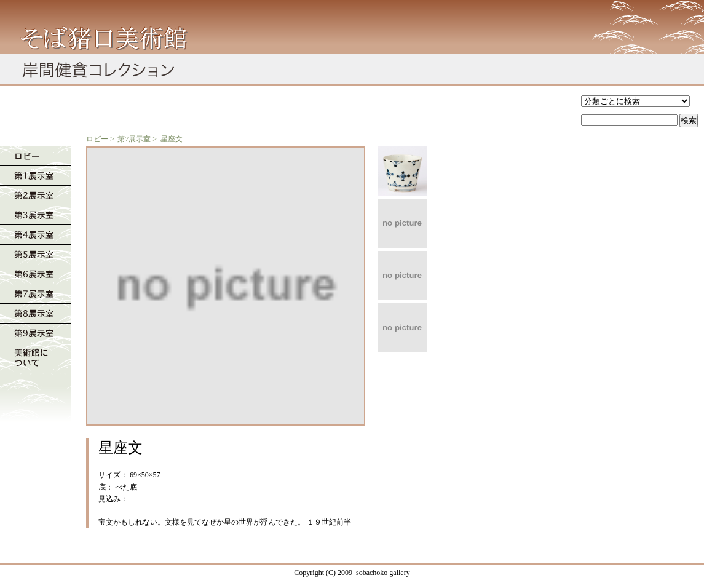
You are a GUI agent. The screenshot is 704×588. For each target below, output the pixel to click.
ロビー (97, 139)
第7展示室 (134, 139)
